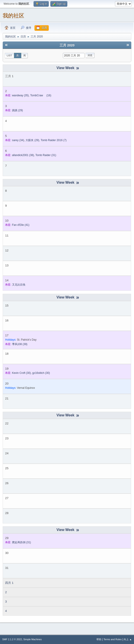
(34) (18, 140)
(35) (20, 95)
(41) (21, 225)
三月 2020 (67, 45)
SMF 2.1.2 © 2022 (12, 639)
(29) (18, 110)
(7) (54, 140)
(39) (20, 344)
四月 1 (9, 583)
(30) (21, 373)
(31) (46, 155)
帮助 (99, 639)
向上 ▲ (128, 639)
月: (18, 56)
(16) (41, 95)
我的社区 (13, 15)
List (9, 56)
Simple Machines (32, 639)
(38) (23, 155)
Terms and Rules (113, 639)
